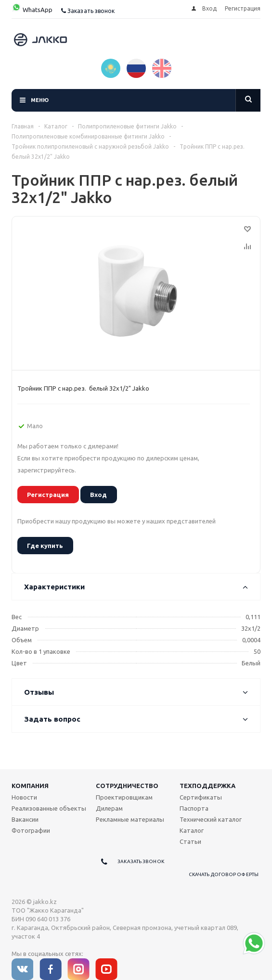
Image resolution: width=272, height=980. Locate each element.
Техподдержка (207, 786)
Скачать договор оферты (224, 874)
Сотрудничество (127, 786)
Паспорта (194, 808)
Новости (24, 797)
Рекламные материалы (130, 819)
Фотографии (31, 830)
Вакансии (25, 819)
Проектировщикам (124, 797)
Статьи (190, 841)
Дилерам (109, 808)
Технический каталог (211, 819)
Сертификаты (201, 797)
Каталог (192, 830)
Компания (30, 786)
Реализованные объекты (49, 808)
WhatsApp (32, 10)
